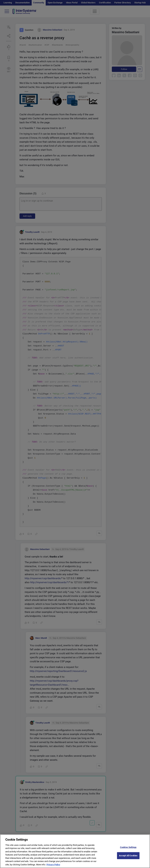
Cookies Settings (128, 850)
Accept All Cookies (128, 858)
